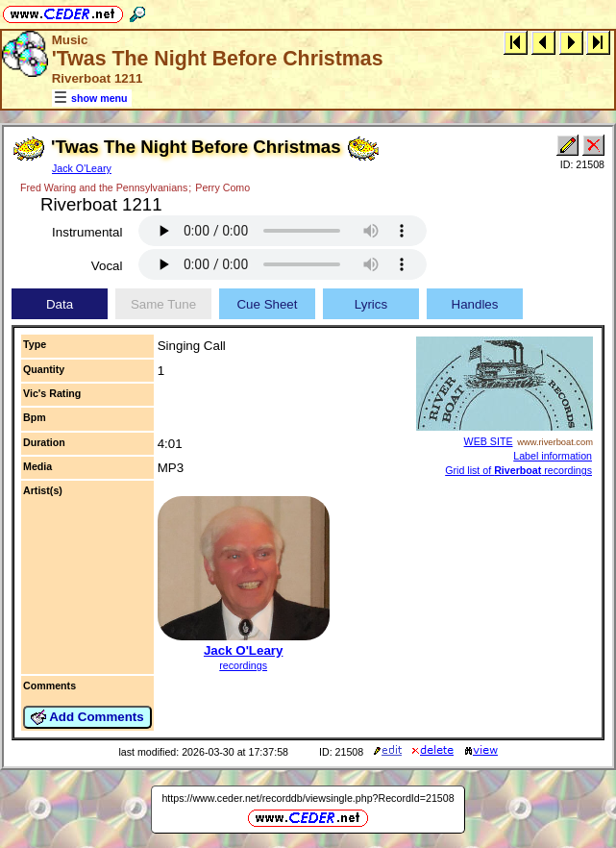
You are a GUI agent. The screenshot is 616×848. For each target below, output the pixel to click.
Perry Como (222, 187)
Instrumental (87, 232)
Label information (553, 456)
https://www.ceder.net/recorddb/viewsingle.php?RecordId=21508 (308, 798)
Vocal (107, 266)
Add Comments (87, 717)
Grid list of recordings (518, 470)
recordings (243, 665)
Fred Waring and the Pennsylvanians (104, 187)
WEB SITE (489, 441)
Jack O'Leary (82, 168)
